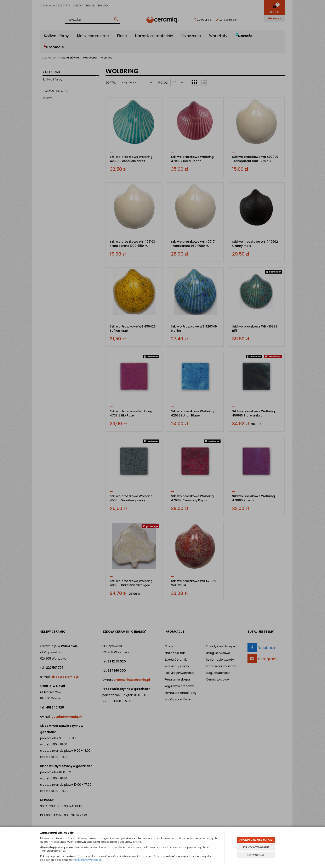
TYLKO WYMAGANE (256, 847)
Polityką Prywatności (87, 860)
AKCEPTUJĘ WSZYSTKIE (256, 840)
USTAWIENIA (256, 855)
